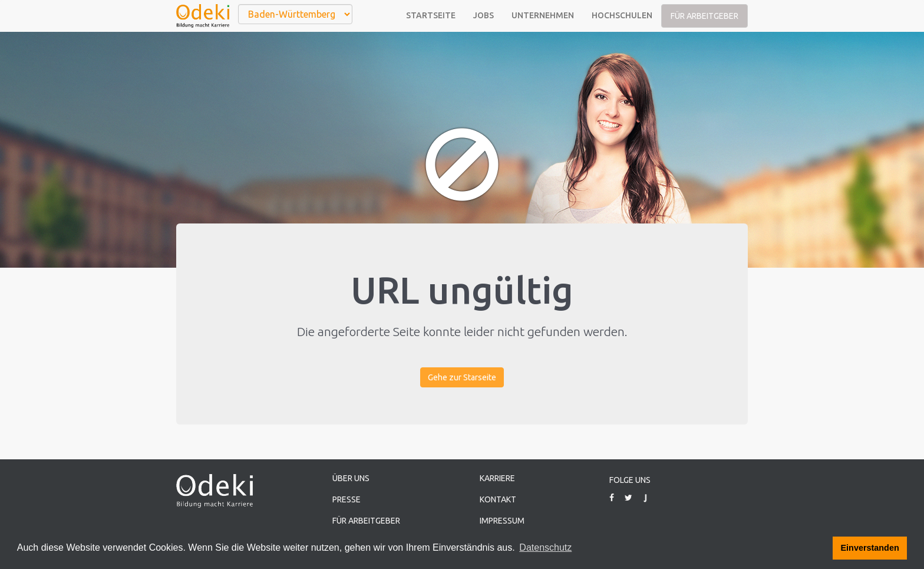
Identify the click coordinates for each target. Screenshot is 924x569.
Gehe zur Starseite (462, 377)
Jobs (484, 15)
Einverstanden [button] (870, 548)
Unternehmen (543, 15)
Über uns (351, 478)
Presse (346, 499)
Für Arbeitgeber (704, 16)
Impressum (502, 521)
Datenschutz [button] (545, 547)
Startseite (431, 15)
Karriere (497, 478)
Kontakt (498, 499)
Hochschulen (622, 15)
